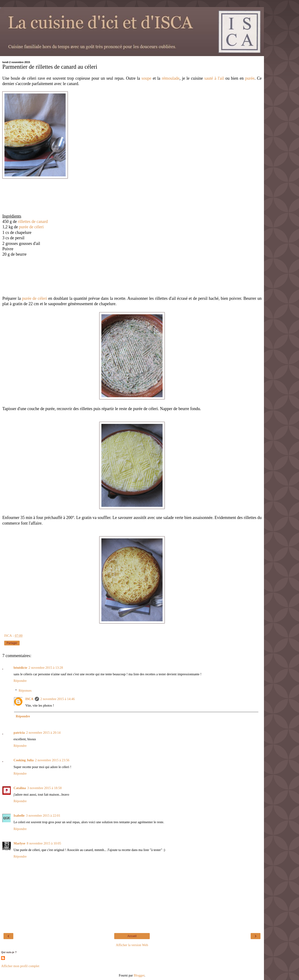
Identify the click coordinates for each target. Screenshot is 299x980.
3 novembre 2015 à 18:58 (44, 788)
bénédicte (20, 668)
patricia (19, 733)
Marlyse (19, 843)
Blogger (139, 975)
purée (250, 78)
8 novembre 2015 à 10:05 (44, 843)
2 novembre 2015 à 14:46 (58, 699)
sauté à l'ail (214, 78)
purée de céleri (31, 227)
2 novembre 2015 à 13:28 (46, 668)
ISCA (29, 699)
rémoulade (171, 78)
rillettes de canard (33, 222)
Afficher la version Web (132, 945)
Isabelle (19, 815)
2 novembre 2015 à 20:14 (43, 733)
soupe (146, 78)
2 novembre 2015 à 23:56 (52, 760)
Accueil (132, 936)
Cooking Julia (24, 760)
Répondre (20, 681)
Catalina (20, 788)
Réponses (25, 690)
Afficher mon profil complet (20, 966)
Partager (12, 643)
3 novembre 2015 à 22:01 (43, 815)
